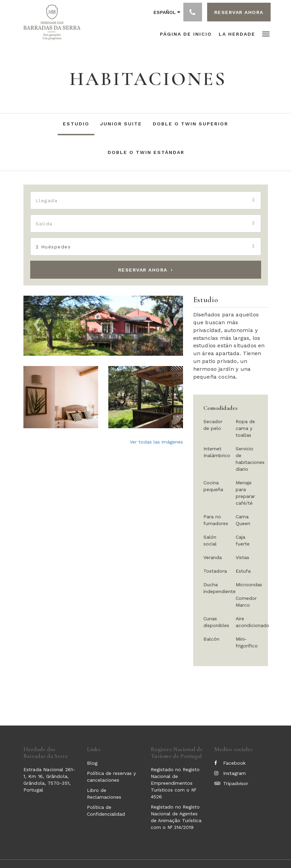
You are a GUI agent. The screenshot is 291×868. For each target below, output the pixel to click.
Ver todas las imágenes (156, 442)
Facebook (230, 763)
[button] (266, 33)
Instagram (230, 773)
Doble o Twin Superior (190, 124)
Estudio (76, 124)
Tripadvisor (231, 783)
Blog (92, 763)
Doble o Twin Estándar (146, 152)
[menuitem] (188, 34)
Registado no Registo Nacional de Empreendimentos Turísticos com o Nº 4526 (175, 783)
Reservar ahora (143, 270)
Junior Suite (121, 124)
